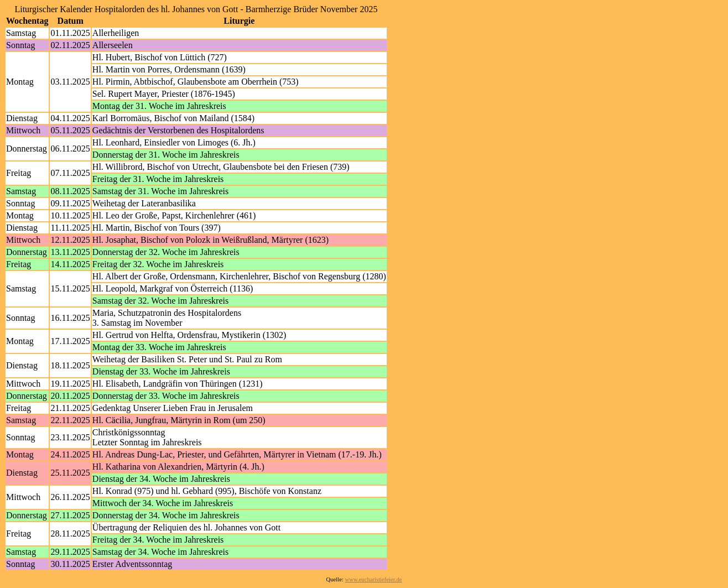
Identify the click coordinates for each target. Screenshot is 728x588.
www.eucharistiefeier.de (374, 579)
